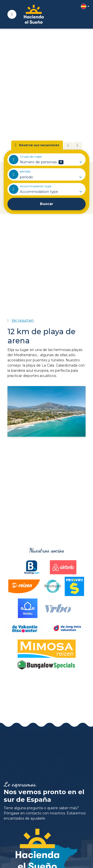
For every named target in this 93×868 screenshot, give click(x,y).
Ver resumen (23, 320)
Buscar (46, 204)
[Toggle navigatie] (12, 14)
